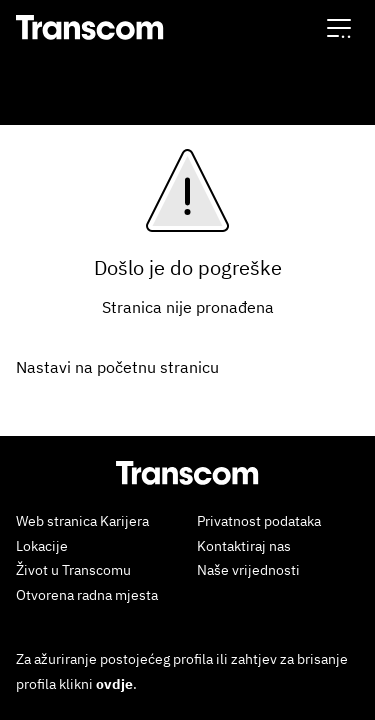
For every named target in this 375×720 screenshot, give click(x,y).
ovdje (114, 684)
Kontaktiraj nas (244, 546)
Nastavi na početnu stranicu (117, 367)
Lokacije (42, 546)
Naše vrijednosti (248, 570)
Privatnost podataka (259, 521)
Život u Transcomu (73, 570)
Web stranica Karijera (82, 521)
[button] (339, 27)
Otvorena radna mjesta (87, 595)
